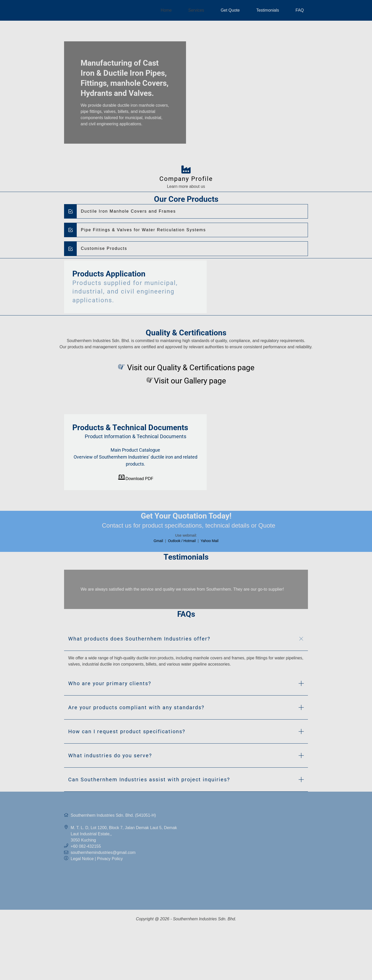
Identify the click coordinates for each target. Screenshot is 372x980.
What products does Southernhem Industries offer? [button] (139, 641)
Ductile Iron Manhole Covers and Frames (128, 211)
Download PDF (135, 479)
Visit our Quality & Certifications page (190, 368)
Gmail (159, 541)
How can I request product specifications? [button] (127, 734)
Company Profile (186, 179)
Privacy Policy (110, 861)
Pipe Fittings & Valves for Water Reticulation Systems (143, 230)
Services (196, 10)
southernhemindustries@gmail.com (103, 855)
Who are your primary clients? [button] (110, 685)
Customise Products (104, 248)
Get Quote (230, 10)
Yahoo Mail (210, 541)
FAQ (300, 10)
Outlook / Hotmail (182, 541)
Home (166, 10)
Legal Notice (82, 861)
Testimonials (268, 10)
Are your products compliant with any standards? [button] (136, 709)
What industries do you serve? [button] (110, 758)
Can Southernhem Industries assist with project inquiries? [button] (149, 782)
